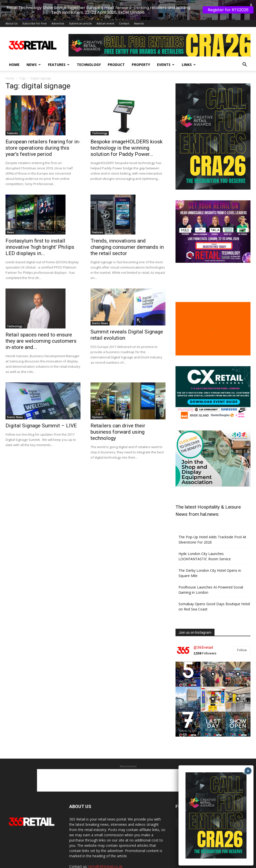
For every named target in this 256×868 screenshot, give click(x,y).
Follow (242, 650)
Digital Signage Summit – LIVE (41, 426)
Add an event (105, 23)
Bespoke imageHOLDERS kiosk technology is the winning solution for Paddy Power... (126, 148)
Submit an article (80, 23)
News (34, 65)
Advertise (58, 23)
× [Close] (248, 771)
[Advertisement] (128, 780)
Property (141, 65)
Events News (100, 323)
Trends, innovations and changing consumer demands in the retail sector (127, 247)
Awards (139, 23)
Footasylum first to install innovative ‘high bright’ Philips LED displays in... (40, 247)
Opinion (97, 417)
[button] (244, 65)
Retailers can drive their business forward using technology (118, 432)
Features (59, 65)
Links (189, 65)
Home (14, 65)
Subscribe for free (34, 23)
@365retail (203, 647)
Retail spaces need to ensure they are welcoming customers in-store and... (41, 341)
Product (116, 65)
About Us (11, 23)
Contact (124, 23)
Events (166, 65)
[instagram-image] (188, 674)
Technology (89, 65)
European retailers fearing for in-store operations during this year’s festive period (43, 148)
